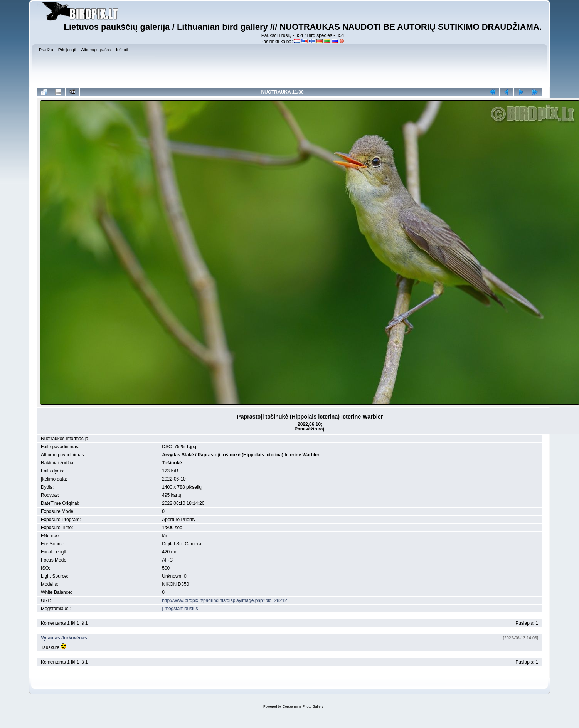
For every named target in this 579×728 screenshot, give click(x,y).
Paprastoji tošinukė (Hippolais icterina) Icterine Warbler (259, 455)
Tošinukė (172, 463)
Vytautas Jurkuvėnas (64, 638)
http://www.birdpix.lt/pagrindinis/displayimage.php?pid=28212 (225, 600)
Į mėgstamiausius (180, 609)
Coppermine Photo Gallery (303, 706)
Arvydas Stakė (178, 455)
